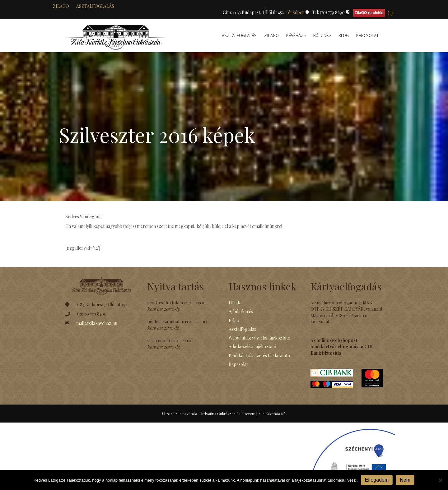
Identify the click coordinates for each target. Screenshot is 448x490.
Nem (405, 480)
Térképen (296, 12)
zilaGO (61, 6)
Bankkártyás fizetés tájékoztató (259, 356)
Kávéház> (296, 35)
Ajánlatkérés (241, 311)
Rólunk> (322, 35)
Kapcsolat (368, 35)
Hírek (234, 303)
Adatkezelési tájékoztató (252, 347)
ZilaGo (271, 35)
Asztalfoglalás (95, 6)
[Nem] (440, 480)
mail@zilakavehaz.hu (97, 323)
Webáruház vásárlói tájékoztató (259, 338)
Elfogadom (377, 480)
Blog (344, 35)
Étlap (234, 320)
